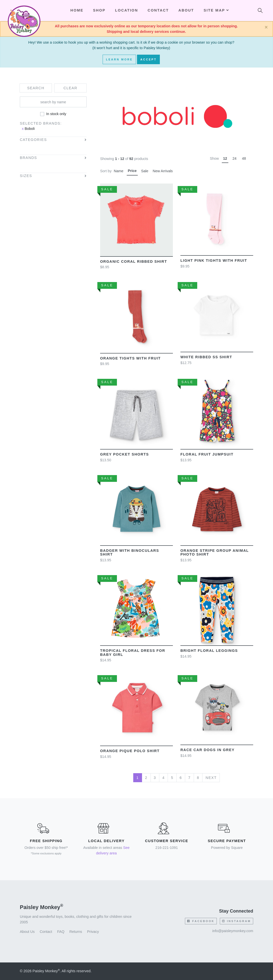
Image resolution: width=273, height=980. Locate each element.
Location (127, 10)
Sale (145, 171)
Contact (158, 10)
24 (235, 158)
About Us (27, 932)
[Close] (266, 27)
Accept (148, 59)
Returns (76, 932)
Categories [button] (33, 140)
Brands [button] (28, 158)
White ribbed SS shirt (206, 357)
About (186, 10)
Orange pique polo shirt (130, 751)
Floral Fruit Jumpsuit (207, 454)
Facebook (201, 921)
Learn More (119, 59)
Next (211, 778)
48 (244, 158)
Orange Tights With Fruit (130, 358)
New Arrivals (163, 171)
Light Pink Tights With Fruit (214, 260)
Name (118, 171)
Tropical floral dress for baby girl (133, 653)
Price (132, 171)
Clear (70, 88)
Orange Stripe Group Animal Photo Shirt (215, 553)
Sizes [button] (26, 176)
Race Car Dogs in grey (208, 750)
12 (225, 158)
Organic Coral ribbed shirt (134, 261)
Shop (99, 10)
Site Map (216, 10)
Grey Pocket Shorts (124, 454)
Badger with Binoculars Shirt (130, 553)
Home (77, 10)
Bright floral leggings (209, 651)
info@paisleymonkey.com (233, 931)
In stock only (56, 114)
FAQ (61, 932)
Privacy (93, 932)
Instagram (236, 921)
